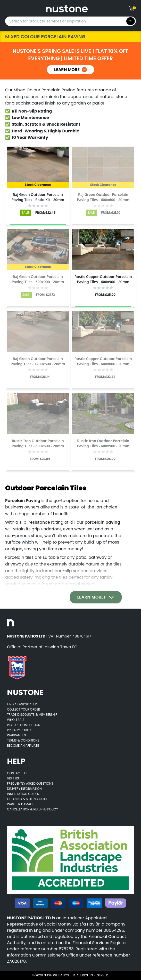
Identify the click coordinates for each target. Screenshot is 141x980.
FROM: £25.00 (105, 295)
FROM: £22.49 (45, 213)
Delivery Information (24, 789)
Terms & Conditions (23, 740)
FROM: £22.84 (105, 377)
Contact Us (17, 773)
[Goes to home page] (67, 9)
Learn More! (96, 597)
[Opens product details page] (38, 167)
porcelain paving (102, 522)
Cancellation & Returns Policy (32, 809)
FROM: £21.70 (111, 213)
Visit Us (13, 778)
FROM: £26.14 (40, 377)
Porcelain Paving (23, 501)
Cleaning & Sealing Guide (27, 799)
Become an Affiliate (23, 746)
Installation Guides (23, 794)
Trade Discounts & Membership (32, 715)
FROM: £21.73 (45, 295)
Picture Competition (24, 725)
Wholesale (16, 720)
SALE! (26, 213)
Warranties (16, 735)
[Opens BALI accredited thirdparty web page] (70, 860)
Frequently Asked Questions (30, 783)
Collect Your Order (23, 709)
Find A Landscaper (22, 704)
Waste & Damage (20, 804)
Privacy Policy (19, 730)
